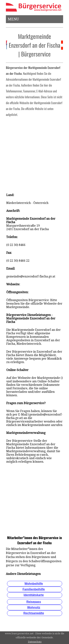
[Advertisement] (34, 154)
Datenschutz (35, 642)
